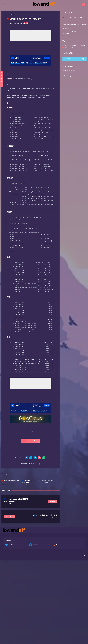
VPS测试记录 (11, 15)
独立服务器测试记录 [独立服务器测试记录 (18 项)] (68, 48)
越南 (32, 431)
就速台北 (9, 79)
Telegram (29, 545)
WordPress (47, 556)
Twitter (9, 545)
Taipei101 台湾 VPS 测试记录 (49, 481)
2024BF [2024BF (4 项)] (65, 45)
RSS (47, 545)
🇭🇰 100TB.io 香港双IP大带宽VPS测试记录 (72, 17)
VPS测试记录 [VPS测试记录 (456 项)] (82, 45)
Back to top (83, 555)
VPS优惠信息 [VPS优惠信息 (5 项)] (73, 45)
